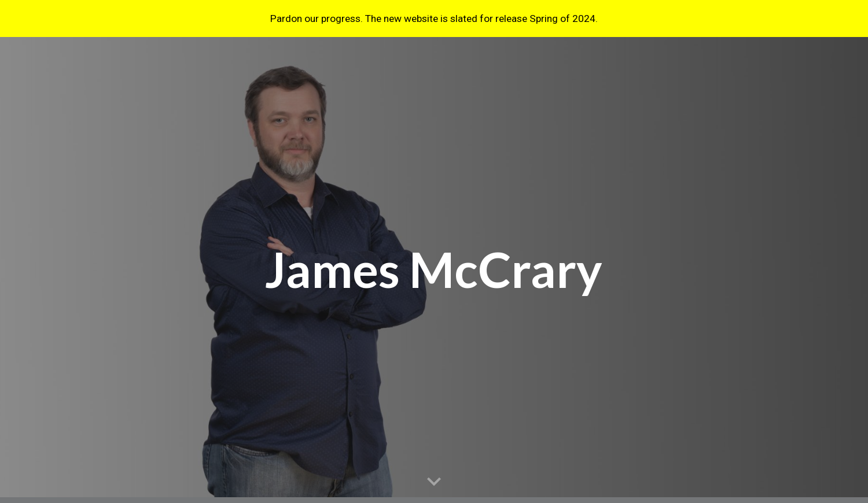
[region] (434, 19)
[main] (434, 270)
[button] (434, 482)
